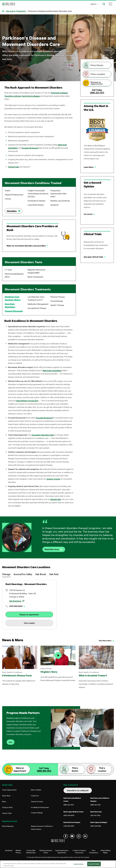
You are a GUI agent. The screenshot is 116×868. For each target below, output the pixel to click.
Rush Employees (8, 826)
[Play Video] (58, 655)
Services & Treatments (16, 11)
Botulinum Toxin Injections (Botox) (13, 298)
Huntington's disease (31, 96)
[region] (58, 864)
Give (11, 742)
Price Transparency (94, 851)
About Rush (6, 796)
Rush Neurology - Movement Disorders (26, 584)
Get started (88, 214)
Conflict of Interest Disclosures (79, 851)
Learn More (89, 167)
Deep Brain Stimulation (10, 305)
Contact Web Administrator (31, 851)
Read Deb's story (52, 549)
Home (3, 12)
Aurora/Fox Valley (23, 574)
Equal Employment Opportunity (62, 851)
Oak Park (54, 574)
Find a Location (98, 74)
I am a (93, 4)
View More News (105, 640)
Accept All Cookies (94, 864)
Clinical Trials (7, 813)
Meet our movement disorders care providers (26, 246)
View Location (29, 623)
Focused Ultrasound (14, 311)
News (4, 801)
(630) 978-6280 (96, 826)
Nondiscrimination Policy (46, 851)
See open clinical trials (93, 257)
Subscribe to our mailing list (78, 790)
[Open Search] (104, 4)
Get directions (15, 601)
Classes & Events (37, 801)
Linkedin (85, 836)
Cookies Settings (37, 813)
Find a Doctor (97, 65)
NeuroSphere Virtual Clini (27, 401)
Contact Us (35, 796)
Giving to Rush (7, 807)
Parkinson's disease (59, 93)
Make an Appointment (20, 769)
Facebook (66, 836)
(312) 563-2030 (16, 606)
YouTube (72, 836)
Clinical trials (13, 167)
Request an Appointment (97, 83)
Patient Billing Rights (105, 851)
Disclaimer (9, 850)
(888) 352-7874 (97, 92)
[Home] (58, 843)
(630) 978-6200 (69, 815)
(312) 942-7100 (95, 815)
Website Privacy (18, 851)
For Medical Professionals (40, 807)
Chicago (6, 574)
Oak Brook (41, 574)
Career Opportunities (9, 790)
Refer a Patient (36, 790)
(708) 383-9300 (69, 826)
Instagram (79, 836)
